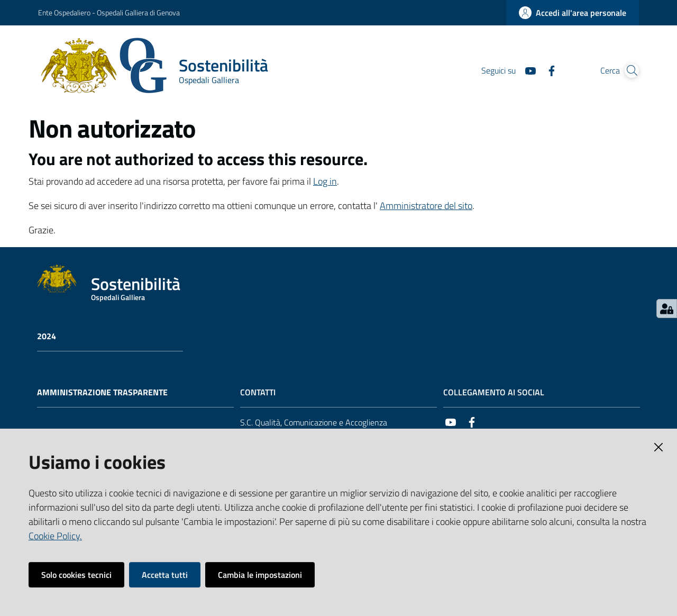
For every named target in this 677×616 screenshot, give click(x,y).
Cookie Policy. (55, 536)
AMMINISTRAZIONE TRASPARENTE (102, 392)
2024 (47, 336)
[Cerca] (626, 71)
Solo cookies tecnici (76, 575)
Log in (325, 181)
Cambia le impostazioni (260, 575)
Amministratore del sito (426, 206)
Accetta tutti (165, 575)
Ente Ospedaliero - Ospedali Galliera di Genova (109, 12)
